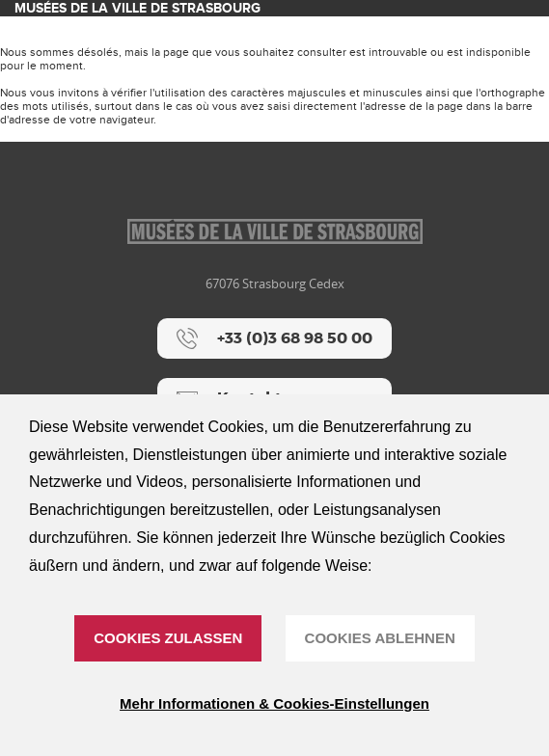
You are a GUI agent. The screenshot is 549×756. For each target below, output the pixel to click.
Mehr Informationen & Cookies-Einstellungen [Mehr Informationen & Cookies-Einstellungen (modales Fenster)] (274, 703)
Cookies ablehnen (380, 638)
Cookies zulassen (168, 638)
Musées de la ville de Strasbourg (137, 8)
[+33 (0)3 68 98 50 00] (274, 338)
